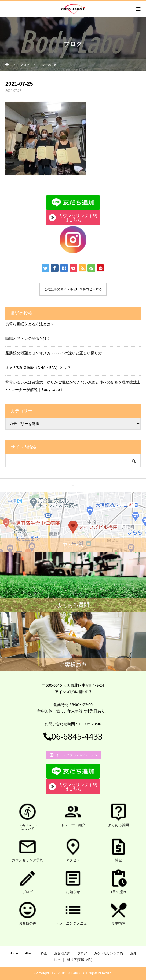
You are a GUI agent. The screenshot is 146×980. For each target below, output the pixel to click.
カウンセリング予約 (108, 953)
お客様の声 (62, 953)
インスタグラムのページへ (74, 755)
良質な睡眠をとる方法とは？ (30, 324)
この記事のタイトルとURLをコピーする (73, 289)
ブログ (82, 953)
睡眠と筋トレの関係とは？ (28, 338)
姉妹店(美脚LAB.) (80, 960)
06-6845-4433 (73, 736)
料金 (44, 953)
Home (14, 953)
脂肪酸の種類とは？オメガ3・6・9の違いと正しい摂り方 (54, 353)
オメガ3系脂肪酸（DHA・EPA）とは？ (38, 367)
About (29, 953)
